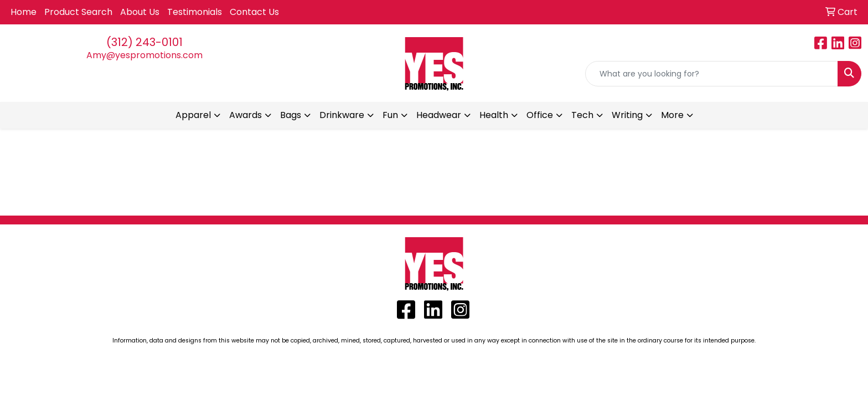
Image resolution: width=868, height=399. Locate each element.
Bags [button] (291, 115)
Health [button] (494, 115)
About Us (140, 12)
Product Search (78, 12)
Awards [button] (246, 115)
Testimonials (195, 12)
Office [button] (540, 115)
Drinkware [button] (342, 115)
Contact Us (254, 12)
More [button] (672, 115)
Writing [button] (627, 115)
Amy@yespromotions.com (144, 55)
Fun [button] (390, 115)
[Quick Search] (712, 74)
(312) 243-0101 (144, 42)
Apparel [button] (193, 115)
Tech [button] (582, 115)
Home (24, 12)
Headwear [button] (439, 115)
